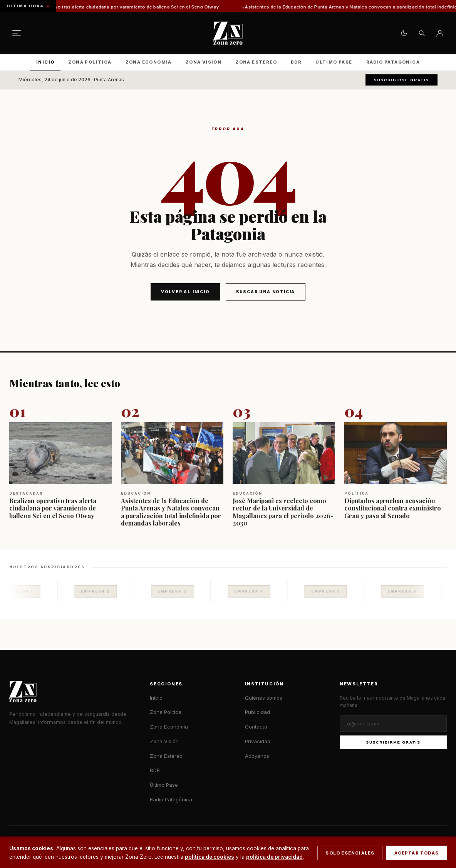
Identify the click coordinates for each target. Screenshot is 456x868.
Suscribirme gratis (393, 742)
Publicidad (257, 712)
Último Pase (334, 62)
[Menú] (17, 33)
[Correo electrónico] (393, 724)
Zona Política (90, 62)
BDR (296, 62)
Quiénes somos (264, 698)
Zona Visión (204, 62)
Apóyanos (257, 756)
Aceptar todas (417, 853)
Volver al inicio (185, 292)
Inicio (45, 62)
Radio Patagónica (393, 62)
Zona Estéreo (256, 62)
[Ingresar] (440, 33)
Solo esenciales (350, 853)
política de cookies (210, 857)
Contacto (256, 727)
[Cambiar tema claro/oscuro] (404, 33)
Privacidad (258, 741)
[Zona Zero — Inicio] (228, 33)
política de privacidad (274, 857)
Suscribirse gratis (402, 80)
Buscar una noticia (266, 292)
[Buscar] (422, 33)
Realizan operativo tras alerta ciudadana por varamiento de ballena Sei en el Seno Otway (128, 7)
